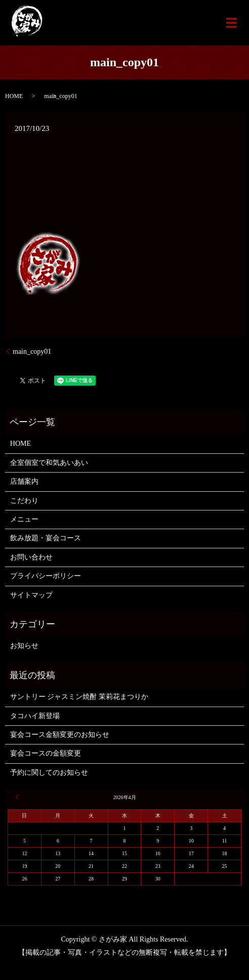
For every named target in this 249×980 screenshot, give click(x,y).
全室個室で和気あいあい (49, 463)
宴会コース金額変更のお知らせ (60, 735)
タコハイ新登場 (35, 716)
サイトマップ (31, 595)
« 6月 (18, 797)
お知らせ (24, 646)
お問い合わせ (31, 557)
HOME (14, 96)
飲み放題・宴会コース (46, 538)
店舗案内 (24, 481)
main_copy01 (32, 352)
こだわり (24, 501)
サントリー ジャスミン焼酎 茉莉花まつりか (79, 697)
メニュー (24, 519)
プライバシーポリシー (46, 576)
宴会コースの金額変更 (46, 753)
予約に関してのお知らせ (49, 773)
